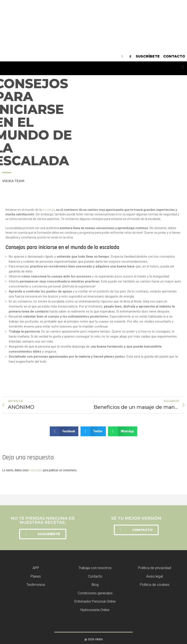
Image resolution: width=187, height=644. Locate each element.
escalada (49, 210)
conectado (36, 470)
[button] (183, 67)
